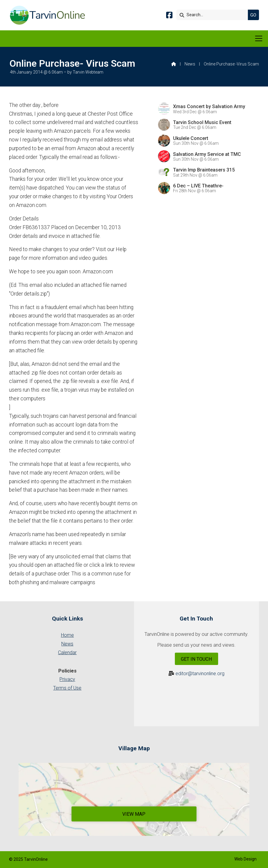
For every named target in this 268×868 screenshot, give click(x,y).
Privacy (67, 679)
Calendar (67, 653)
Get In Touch (196, 659)
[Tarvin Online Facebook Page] (169, 16)
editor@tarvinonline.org (200, 674)
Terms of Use (67, 688)
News (190, 64)
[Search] (214, 15)
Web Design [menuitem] (245, 859)
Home (67, 635)
